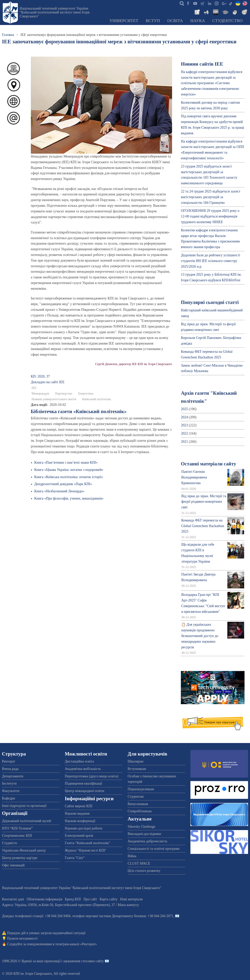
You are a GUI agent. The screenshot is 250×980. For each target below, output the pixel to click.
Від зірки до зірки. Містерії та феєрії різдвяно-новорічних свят (204, 502)
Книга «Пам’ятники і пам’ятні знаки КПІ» (66, 462)
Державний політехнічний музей (26, 821)
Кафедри (8, 798)
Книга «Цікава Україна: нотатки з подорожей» (69, 470)
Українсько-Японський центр (24, 850)
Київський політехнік (96, 399)
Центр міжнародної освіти (85, 791)
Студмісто (9, 843)
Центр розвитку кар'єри (20, 858)
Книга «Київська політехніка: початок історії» (69, 477)
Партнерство (64, 394)
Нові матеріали (131, 899)
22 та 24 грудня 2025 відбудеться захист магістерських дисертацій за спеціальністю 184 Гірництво (211, 197)
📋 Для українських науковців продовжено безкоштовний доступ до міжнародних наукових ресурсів (200, 636)
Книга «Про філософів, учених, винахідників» (69, 498)
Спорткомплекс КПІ (17, 836)
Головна (8, 35)
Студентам (136, 796)
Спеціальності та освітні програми (154, 849)
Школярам (136, 761)
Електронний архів (79, 836)
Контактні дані (13, 899)
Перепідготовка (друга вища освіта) (92, 776)
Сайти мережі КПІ (79, 806)
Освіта (175, 21)
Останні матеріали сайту (208, 464)
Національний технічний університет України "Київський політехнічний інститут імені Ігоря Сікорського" (55, 12)
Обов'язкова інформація (45, 899)
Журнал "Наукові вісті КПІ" (86, 850)
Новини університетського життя (54, 399)
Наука (198, 21)
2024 (184, 417)
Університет (124, 21)
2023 (184, 425)
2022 (184, 433)
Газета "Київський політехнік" (87, 843)
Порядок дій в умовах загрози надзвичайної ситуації (46, 933)
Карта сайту (109, 899)
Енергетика (86, 394)
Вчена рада (10, 769)
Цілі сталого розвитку (144, 871)
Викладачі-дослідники (144, 834)
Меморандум (40, 394)
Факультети (11, 791)
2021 (184, 442)
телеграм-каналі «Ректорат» (76, 944)
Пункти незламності (22, 938)
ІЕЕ (34, 388)
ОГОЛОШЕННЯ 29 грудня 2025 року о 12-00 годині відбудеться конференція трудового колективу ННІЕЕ (210, 216)
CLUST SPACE (139, 863)
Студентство (227, 21)
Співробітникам (140, 811)
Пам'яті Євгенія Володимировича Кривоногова (194, 477)
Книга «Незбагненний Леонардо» (59, 491)
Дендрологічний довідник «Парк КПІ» (63, 484)
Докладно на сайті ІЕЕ (48, 382)
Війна (132, 856)
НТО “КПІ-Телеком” (17, 828)
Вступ (153, 21)
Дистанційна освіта (79, 761)
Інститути (9, 783)
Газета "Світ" (75, 858)
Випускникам (138, 804)
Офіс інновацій (13, 865)
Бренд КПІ (73, 899)
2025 (184, 409)
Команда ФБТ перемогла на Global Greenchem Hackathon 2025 (203, 526)
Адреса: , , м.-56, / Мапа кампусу (71, 905)
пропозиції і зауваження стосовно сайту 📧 (77, 961)
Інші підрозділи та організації (24, 806)
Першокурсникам (141, 789)
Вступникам (137, 769)
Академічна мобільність (83, 769)
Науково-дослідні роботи (84, 828)
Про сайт (90, 899)
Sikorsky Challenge (142, 827)
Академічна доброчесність (148, 841)
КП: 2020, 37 (40, 376)
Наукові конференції (80, 821)
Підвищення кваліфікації (83, 783)
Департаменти (13, 776)
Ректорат (8, 761)
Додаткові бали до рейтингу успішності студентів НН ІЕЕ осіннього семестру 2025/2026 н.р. (210, 261)
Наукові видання (77, 813)
